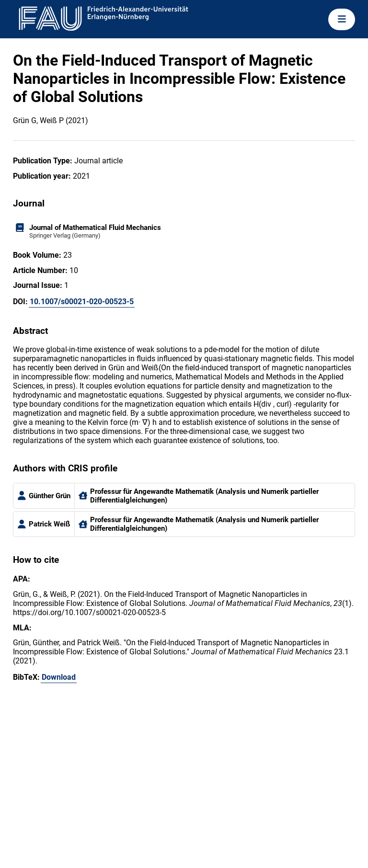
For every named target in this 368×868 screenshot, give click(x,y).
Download (59, 677)
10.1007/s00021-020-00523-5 (82, 302)
